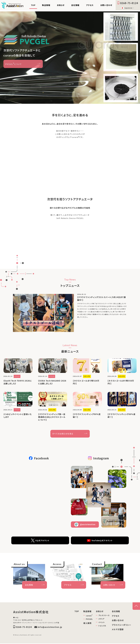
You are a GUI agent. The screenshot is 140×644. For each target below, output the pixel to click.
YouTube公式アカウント (100, 541)
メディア (101, 619)
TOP (33, 5)
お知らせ (61, 5)
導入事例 (87, 623)
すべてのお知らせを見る (63, 434)
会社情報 (75, 5)
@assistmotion (85, 525)
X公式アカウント (40, 541)
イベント (102, 622)
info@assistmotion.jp (48, 627)
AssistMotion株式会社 (32, 612)
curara (89, 616)
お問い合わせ (106, 5)
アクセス (90, 5)
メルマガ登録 (118, 630)
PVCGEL (89, 619)
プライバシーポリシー (121, 625)
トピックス (102, 626)
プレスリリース (104, 616)
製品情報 (46, 5)
